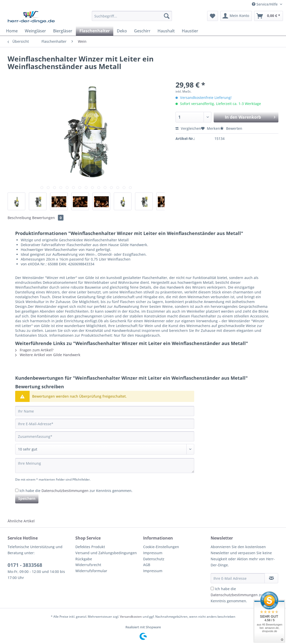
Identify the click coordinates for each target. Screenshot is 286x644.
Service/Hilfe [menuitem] (265, 4)
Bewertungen (48, 218)
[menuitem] (132, 18)
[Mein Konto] (236, 16)
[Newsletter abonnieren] (271, 578)
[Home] (12, 31)
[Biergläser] (63, 31)
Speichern (27, 498)
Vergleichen (188, 128)
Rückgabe (84, 559)
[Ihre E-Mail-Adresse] (105, 424)
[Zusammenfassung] (105, 436)
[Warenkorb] (269, 16)
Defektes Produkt (90, 547)
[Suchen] (167, 16)
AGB (147, 565)
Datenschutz (154, 559)
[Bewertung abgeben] (105, 449)
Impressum (153, 553)
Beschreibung (19, 218)
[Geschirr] (142, 31)
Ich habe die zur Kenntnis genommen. (76, 491)
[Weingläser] (35, 31)
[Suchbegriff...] (132, 16)
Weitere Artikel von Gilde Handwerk (48, 355)
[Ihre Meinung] (105, 466)
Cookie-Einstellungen (161, 547)
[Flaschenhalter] (95, 31)
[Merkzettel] (213, 16)
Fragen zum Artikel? (34, 350)
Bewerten (231, 128)
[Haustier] (190, 31)
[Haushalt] (166, 31)
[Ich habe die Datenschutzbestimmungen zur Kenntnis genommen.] (17, 490)
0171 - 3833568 (25, 565)
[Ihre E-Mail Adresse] (238, 578)
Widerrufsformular (91, 571)
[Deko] (122, 31)
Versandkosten (131, 617)
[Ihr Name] (105, 411)
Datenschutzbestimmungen (65, 491)
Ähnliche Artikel (21, 521)
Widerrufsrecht (88, 565)
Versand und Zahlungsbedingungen (106, 553)
